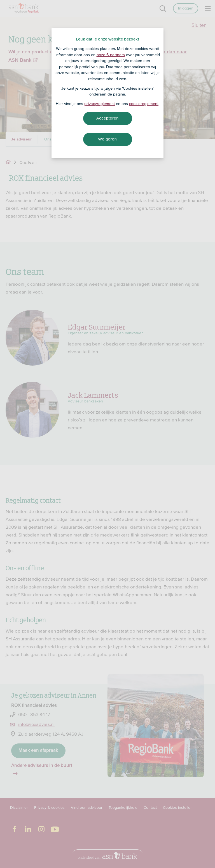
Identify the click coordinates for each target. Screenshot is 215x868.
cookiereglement (144, 104)
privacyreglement (100, 104)
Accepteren (107, 118)
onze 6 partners (111, 55)
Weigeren (107, 139)
